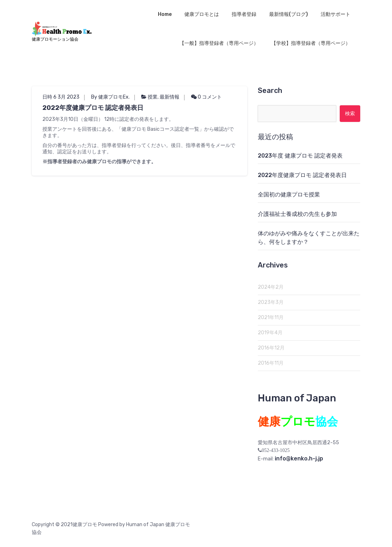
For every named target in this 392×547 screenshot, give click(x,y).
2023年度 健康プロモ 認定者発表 (300, 156)
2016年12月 (271, 348)
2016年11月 (271, 363)
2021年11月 (271, 317)
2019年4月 (270, 333)
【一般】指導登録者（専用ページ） (219, 43)
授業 (153, 97)
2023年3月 (271, 302)
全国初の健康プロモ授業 (289, 195)
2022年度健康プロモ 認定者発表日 (93, 108)
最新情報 (170, 97)
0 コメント (206, 97)
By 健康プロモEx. (110, 97)
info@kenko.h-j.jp (299, 458)
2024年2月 (271, 287)
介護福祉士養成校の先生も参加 (297, 214)
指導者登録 (244, 14)
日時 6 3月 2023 (61, 97)
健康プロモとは (202, 14)
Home (165, 14)
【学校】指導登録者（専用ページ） (311, 43)
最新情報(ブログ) (289, 14)
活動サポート (335, 14)
